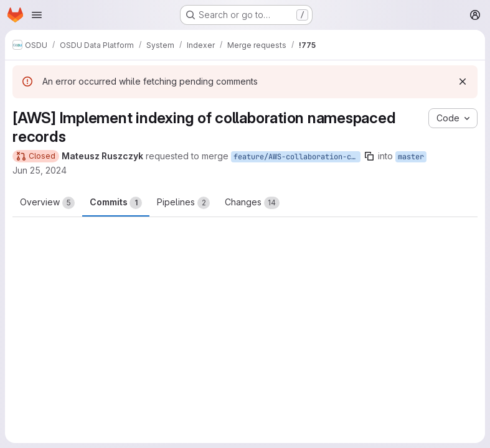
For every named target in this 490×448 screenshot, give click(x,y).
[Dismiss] (463, 82)
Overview (47, 203)
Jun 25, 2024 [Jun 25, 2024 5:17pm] (40, 170)
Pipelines (183, 203)
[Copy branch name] (369, 156)
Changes (252, 203)
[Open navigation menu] (37, 15)
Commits (116, 203)
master (411, 157)
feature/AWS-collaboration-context (297, 157)
